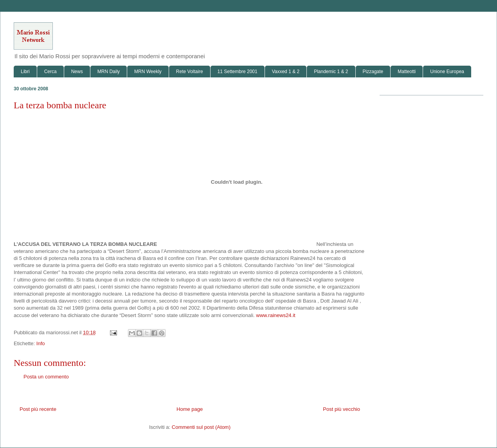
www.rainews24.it (276, 315)
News (77, 72)
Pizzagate (373, 72)
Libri (25, 72)
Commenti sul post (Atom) (201, 427)
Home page (190, 409)
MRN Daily (109, 72)
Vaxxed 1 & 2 (286, 72)
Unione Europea (447, 72)
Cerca (50, 72)
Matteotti (407, 72)
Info (41, 343)
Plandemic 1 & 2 (331, 72)
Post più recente (38, 409)
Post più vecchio (341, 409)
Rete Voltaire (190, 72)
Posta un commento (46, 377)
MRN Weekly (148, 72)
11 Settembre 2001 (238, 72)
